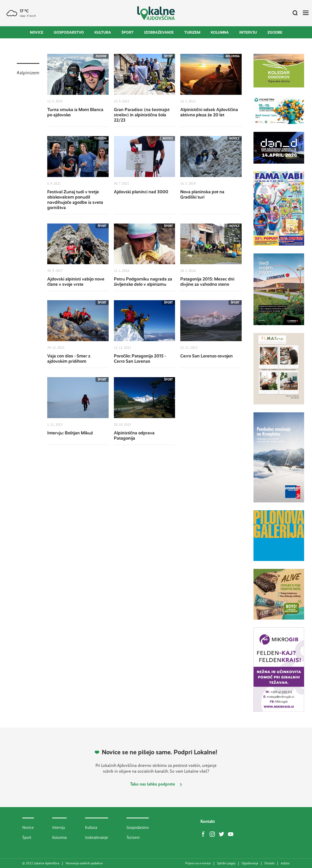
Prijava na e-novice (198, 863)
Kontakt (208, 821)
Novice (37, 32)
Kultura (103, 32)
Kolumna (220, 32)
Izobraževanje (159, 32)
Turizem (192, 32)
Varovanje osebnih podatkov (84, 863)
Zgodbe (275, 32)
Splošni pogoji (226, 863)
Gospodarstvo (69, 32)
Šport (128, 32)
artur (285, 863)
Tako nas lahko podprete (156, 784)
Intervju (248, 32)
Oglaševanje (250, 863)
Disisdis (269, 863)
